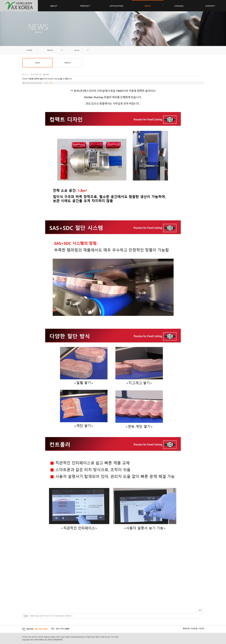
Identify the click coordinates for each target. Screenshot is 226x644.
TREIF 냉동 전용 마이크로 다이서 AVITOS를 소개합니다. (51, 616)
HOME (29, 50)
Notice (68, 63)
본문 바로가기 (0, 0)
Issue (38, 64)
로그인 (202, 629)
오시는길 (194, 629)
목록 (200, 610)
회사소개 (186, 629)
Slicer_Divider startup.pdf (39, 83)
